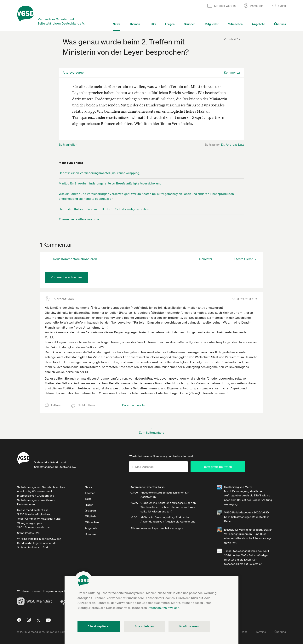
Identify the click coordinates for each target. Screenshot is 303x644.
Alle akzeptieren (99, 626)
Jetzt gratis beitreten (224, 467)
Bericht (175, 93)
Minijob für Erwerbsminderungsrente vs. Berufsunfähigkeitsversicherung (110, 183)
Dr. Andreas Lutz (233, 144)
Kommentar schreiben (66, 277)
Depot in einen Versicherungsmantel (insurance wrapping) (100, 173)
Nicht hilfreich (88, 405)
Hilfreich (57, 405)
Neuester (206, 259)
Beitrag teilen (68, 144)
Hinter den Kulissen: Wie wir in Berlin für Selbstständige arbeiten (104, 209)
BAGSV (51, 539)
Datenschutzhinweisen (163, 608)
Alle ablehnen (144, 626)
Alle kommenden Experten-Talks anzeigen (158, 528)
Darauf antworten (134, 405)
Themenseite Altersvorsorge (79, 219)
